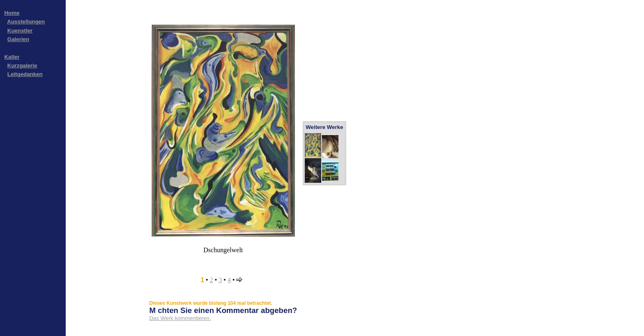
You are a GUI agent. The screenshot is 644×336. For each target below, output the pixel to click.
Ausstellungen (26, 22)
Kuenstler (20, 31)
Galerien (18, 39)
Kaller (12, 57)
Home (12, 13)
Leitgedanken (25, 74)
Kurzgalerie (22, 66)
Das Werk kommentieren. (180, 318)
